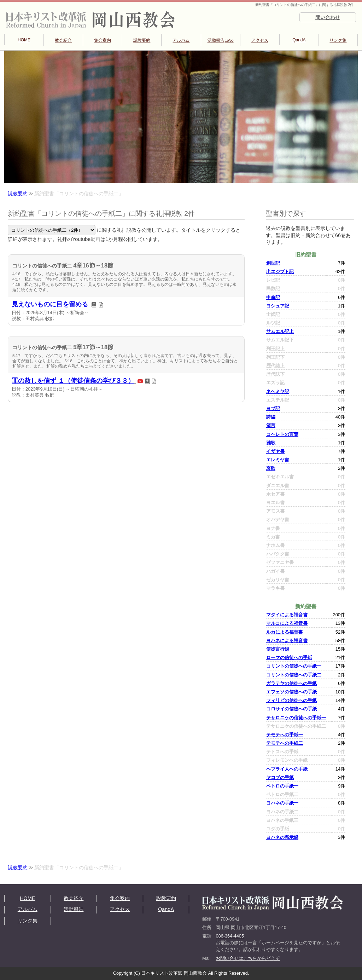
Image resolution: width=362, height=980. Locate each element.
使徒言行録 (278, 649)
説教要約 (142, 40)
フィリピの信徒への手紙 (291, 700)
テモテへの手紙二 (285, 743)
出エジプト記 (280, 272)
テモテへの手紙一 (285, 735)
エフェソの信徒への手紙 (291, 692)
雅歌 (271, 443)
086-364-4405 (230, 936)
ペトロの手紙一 (282, 786)
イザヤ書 (275, 451)
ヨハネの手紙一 (282, 803)
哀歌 (271, 468)
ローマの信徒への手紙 (289, 658)
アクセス (260, 40)
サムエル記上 (280, 331)
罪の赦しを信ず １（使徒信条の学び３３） (73, 381)
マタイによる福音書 (287, 615)
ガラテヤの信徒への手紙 (291, 683)
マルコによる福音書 (287, 623)
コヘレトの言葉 (282, 434)
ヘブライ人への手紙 (287, 769)
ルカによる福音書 (285, 632)
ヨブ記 (273, 408)
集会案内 (103, 40)
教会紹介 (63, 40)
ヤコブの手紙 (280, 777)
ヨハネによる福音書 (287, 641)
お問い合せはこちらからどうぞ (248, 958)
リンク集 (338, 40)
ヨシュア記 (278, 306)
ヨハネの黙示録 (282, 837)
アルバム (181, 40)
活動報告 (221, 40)
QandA (299, 40)
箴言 (271, 425)
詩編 (271, 417)
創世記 (273, 263)
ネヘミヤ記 (278, 391)
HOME (24, 40)
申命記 (273, 297)
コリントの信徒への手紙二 (294, 675)
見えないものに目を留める (50, 304)
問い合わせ (328, 17)
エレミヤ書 (278, 460)
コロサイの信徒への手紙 (291, 709)
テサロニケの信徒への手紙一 (296, 718)
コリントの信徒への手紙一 (294, 666)
